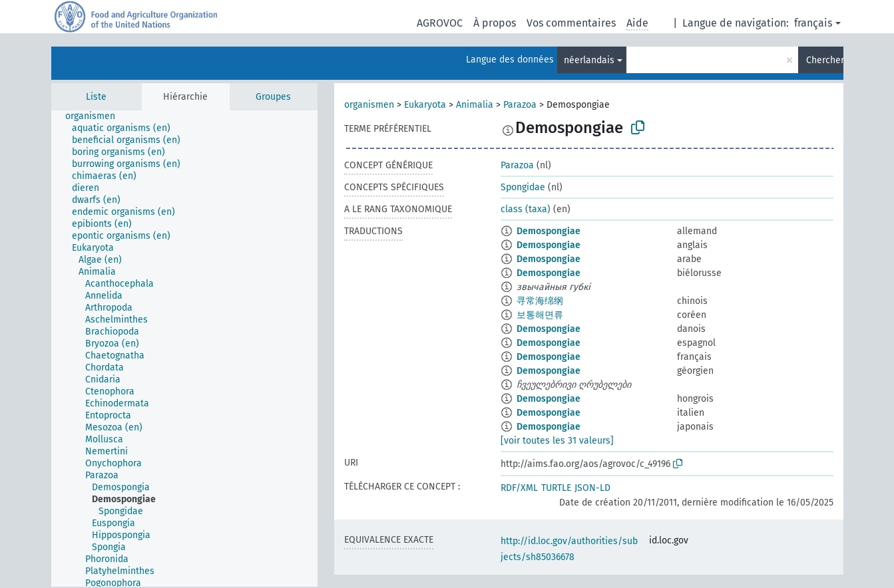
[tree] (184, 349)
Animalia (475, 105)
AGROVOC (440, 23)
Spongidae (523, 187)
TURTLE (556, 488)
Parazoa (520, 105)
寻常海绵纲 (540, 301)
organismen (369, 105)
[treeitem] (96, 116)
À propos (495, 23)
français (813, 23)
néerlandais (589, 60)
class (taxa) (526, 209)
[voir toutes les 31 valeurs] (557, 441)
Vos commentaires (571, 23)
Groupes (273, 97)
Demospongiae (549, 231)
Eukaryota (425, 105)
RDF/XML (519, 488)
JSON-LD (592, 488)
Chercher (825, 60)
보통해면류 (540, 315)
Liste (96, 97)
